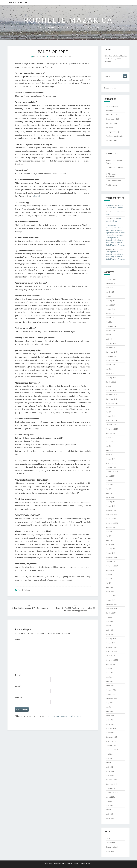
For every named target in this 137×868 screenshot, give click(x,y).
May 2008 (109, 536)
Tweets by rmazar (111, 88)
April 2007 (109, 587)
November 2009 (111, 463)
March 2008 (110, 544)
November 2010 (111, 420)
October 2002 (111, 745)
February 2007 (111, 596)
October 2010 (111, 425)
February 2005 (111, 690)
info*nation (110, 115)
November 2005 (111, 651)
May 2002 (109, 763)
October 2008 (111, 519)
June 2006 (109, 621)
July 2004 (109, 703)
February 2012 (111, 390)
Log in (108, 838)
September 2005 (112, 660)
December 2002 (111, 737)
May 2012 (109, 386)
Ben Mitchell (110, 205)
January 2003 (111, 733)
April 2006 (109, 630)
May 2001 (109, 810)
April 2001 (109, 814)
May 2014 (109, 335)
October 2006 (111, 613)
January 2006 (111, 643)
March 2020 (110, 292)
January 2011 (111, 416)
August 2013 (110, 365)
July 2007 (109, 574)
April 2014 (109, 339)
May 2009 (109, 489)
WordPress (74, 863)
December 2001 (111, 780)
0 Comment (70, 57)
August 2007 (110, 570)
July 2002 (109, 754)
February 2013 (111, 378)
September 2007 (112, 566)
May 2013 (109, 369)
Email (18, 686)
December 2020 (111, 283)
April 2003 (109, 720)
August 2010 (110, 433)
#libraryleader (111, 106)
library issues (111, 119)
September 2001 (112, 793)
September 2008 (112, 523)
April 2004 (109, 711)
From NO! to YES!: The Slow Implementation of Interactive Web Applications (76, 608)
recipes (108, 127)
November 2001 (111, 784)
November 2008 (111, 514)
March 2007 (110, 591)
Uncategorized (111, 140)
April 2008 (109, 540)
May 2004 (109, 707)
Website (18, 698)
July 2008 (109, 532)
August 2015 (110, 318)
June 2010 (109, 442)
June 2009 (109, 485)
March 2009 (110, 497)
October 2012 (111, 382)
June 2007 (109, 579)
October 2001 (111, 788)
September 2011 (112, 403)
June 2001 (109, 805)
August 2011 (110, 408)
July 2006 (109, 617)
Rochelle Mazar (56, 57)
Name (18, 675)
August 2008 (110, 527)
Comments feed (112, 847)
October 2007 (111, 562)
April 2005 (109, 681)
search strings (24, 590)
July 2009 (109, 480)
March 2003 (110, 724)
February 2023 (111, 279)
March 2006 (110, 634)
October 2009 (111, 467)
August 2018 (110, 305)
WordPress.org (111, 851)
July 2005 (109, 668)
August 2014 (110, 331)
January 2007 (111, 600)
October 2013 (111, 356)
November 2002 (111, 741)
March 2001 (110, 818)
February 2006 (111, 639)
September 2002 (112, 750)
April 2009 (109, 493)
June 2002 (109, 758)
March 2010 (110, 455)
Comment (20, 640)
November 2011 (111, 399)
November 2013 (111, 352)
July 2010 (109, 437)
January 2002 (111, 775)
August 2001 (110, 797)
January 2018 (111, 309)
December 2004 (111, 698)
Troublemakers (111, 185)
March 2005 (110, 686)
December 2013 (111, 348)
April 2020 (109, 288)
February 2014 (111, 343)
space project (111, 132)
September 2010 (112, 429)
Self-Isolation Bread (113, 181)
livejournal (36, 196)
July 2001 (109, 801)
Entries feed (110, 843)
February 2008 (111, 549)
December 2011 (111, 395)
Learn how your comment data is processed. (65, 716)
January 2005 (111, 694)
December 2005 (111, 647)
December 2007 (111, 557)
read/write (110, 123)
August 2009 (110, 476)
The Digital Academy (113, 136)
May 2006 (109, 626)
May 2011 (109, 412)
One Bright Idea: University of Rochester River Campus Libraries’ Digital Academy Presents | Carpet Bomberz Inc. (115, 230)
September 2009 (112, 472)
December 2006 (111, 604)
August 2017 (110, 313)
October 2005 (111, 656)
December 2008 (111, 510)
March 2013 (110, 373)
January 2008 (111, 553)
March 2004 (110, 716)
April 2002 (109, 767)
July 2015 (109, 322)
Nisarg (89, 863)
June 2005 (109, 673)
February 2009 (111, 502)
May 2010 (109, 446)
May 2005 (109, 677)
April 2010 (109, 450)
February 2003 (111, 728)
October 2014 (111, 326)
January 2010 (111, 459)
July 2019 (109, 296)
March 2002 (110, 771)
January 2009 (111, 506)
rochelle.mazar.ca (19, 3)
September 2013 (112, 360)
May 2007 (109, 583)
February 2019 (111, 301)
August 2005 (110, 664)
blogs (108, 110)
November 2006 (111, 609)
